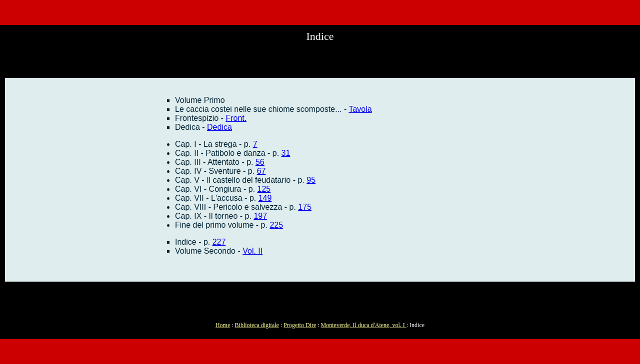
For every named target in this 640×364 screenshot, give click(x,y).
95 (311, 180)
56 (260, 162)
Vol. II (252, 251)
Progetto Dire (300, 325)
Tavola (360, 109)
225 (276, 225)
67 (261, 171)
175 (305, 207)
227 (219, 242)
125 (264, 189)
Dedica (219, 127)
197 (260, 216)
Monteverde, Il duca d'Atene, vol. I (364, 325)
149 (265, 198)
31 (286, 153)
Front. (236, 118)
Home (223, 325)
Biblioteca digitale (257, 325)
